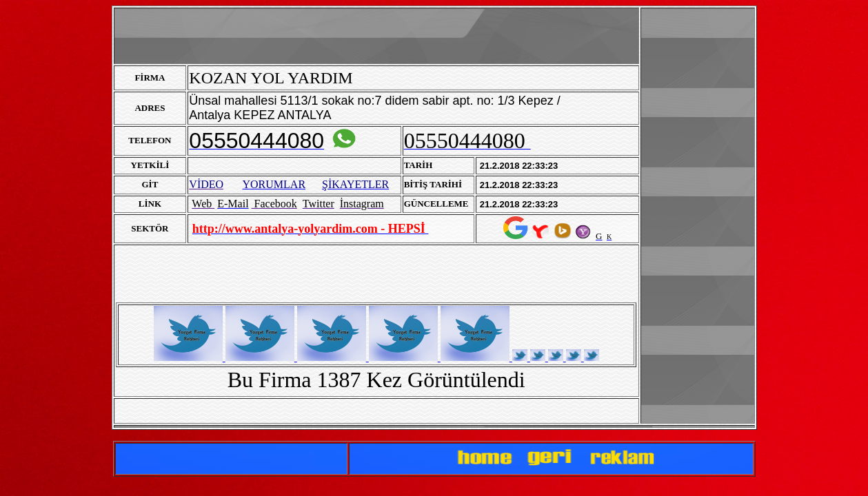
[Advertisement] (698, 216)
